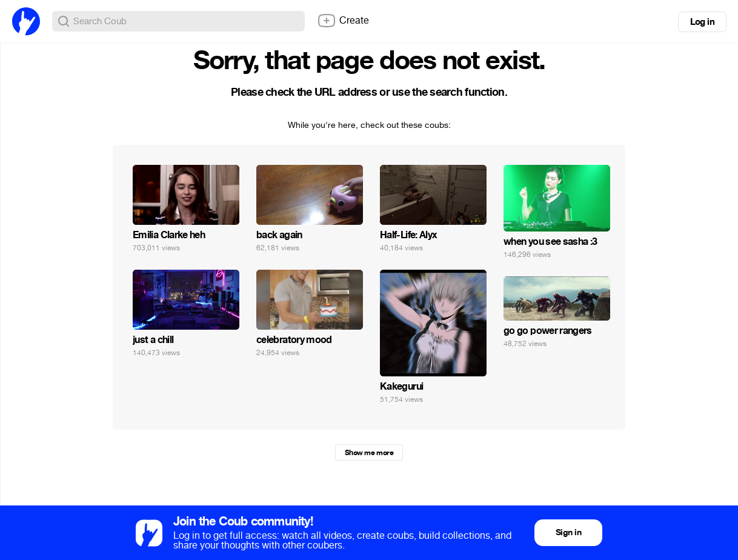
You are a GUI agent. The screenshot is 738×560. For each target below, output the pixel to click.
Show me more (369, 453)
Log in (702, 22)
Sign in (568, 532)
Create (343, 21)
